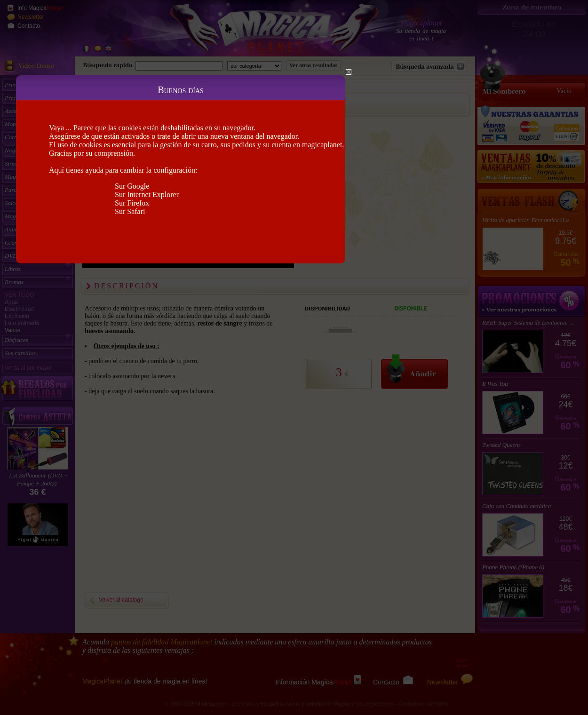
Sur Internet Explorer (147, 195)
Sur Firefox (132, 203)
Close (349, 72)
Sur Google (132, 186)
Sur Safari (130, 211)
